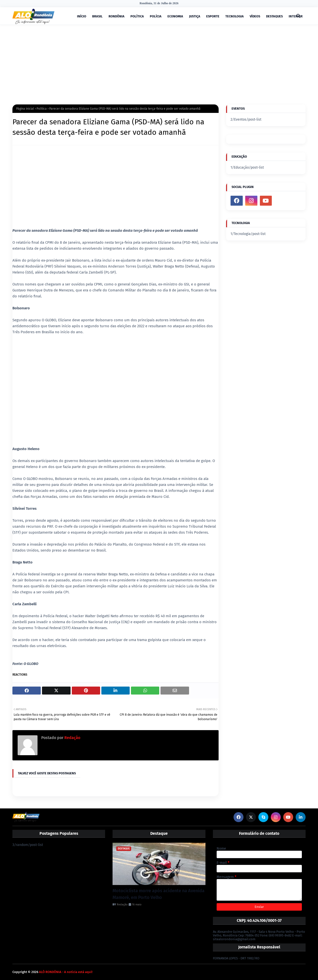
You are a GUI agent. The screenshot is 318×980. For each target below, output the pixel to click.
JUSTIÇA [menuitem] (195, 16)
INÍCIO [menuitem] (82, 16)
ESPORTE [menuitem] (213, 16)
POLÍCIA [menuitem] (156, 16)
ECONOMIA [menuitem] (175, 16)
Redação (72, 738)
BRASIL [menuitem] (97, 16)
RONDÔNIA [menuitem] (117, 16)
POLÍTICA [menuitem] (137, 16)
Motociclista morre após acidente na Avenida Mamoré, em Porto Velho (159, 894)
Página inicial (25, 109)
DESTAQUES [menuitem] (274, 16)
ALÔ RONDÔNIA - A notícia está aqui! (66, 972)
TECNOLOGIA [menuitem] (235, 16)
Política (42, 109)
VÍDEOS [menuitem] (255, 16)
